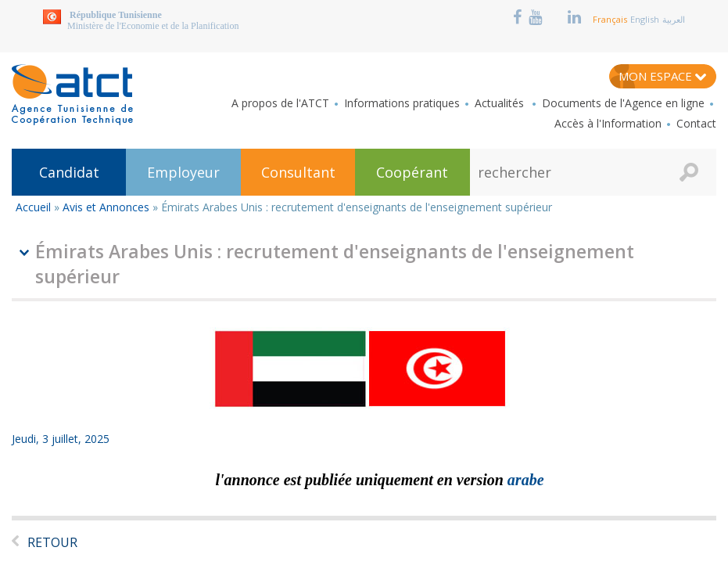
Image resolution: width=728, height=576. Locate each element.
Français (610, 19)
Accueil (33, 207)
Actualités (501, 103)
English (645, 19)
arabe (526, 480)
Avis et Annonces (106, 207)
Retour (52, 542)
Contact (696, 124)
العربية (674, 19)
